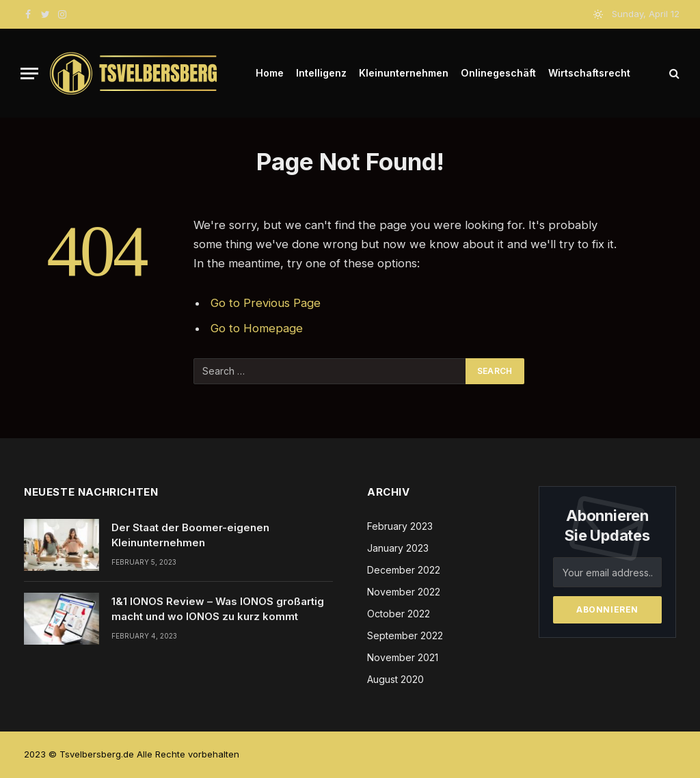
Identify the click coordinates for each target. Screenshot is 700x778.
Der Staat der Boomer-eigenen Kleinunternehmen (190, 535)
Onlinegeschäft (498, 73)
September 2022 (405, 635)
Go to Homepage (257, 328)
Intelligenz (321, 73)
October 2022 (399, 614)
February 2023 (400, 526)
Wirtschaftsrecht (589, 73)
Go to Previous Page (266, 303)
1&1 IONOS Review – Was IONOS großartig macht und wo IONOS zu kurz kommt (218, 608)
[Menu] (29, 73)
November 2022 (404, 592)
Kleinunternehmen (404, 73)
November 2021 (403, 657)
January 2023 (398, 548)
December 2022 (404, 570)
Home (270, 73)
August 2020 (395, 679)
